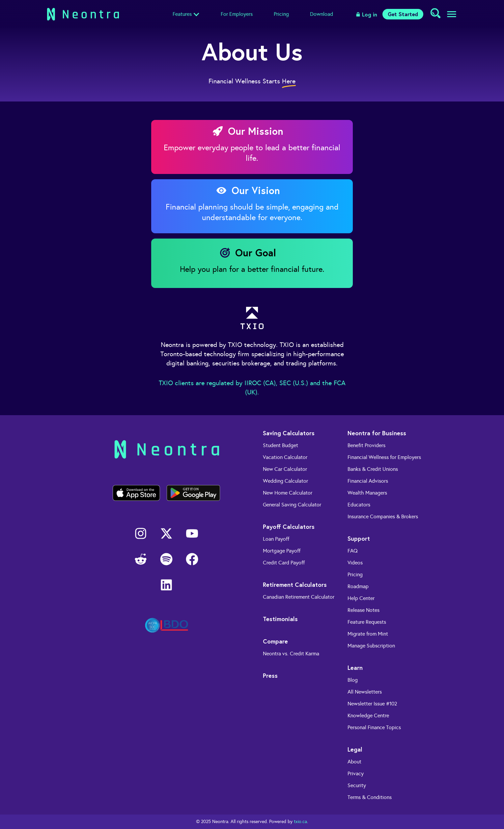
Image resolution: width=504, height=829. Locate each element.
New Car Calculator (285, 469)
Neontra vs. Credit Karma (291, 654)
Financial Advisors (368, 481)
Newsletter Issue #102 (372, 704)
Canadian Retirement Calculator (299, 597)
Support (359, 538)
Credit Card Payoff (284, 563)
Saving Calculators (289, 433)
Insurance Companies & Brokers (383, 516)
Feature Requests (367, 622)
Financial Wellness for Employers (384, 457)
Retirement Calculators (295, 585)
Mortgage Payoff (282, 551)
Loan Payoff (276, 539)
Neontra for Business (377, 433)
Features (182, 14)
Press (270, 675)
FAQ (353, 551)
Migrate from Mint (368, 634)
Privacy (356, 773)
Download (322, 14)
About (354, 762)
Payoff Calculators (289, 527)
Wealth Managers (367, 493)
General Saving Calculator (292, 505)
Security (357, 785)
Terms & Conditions (370, 797)
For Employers (237, 14)
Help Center (361, 598)
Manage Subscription (371, 646)
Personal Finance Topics (374, 727)
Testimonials (280, 619)
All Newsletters (365, 692)
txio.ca (300, 822)
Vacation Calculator (285, 457)
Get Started (403, 14)
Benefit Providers (366, 445)
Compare (275, 641)
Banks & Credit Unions (373, 469)
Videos (355, 563)
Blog (353, 680)
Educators (359, 505)
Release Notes (364, 610)
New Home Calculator (288, 493)
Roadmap (358, 586)
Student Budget (280, 445)
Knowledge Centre (368, 715)
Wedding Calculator (285, 481)
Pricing (281, 14)
